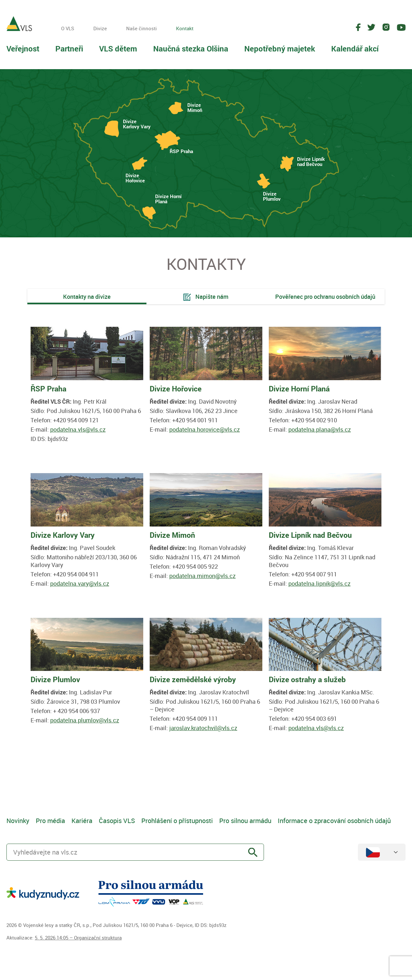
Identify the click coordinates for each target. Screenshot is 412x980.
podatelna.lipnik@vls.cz (319, 583)
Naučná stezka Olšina (191, 49)
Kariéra (82, 821)
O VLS (68, 28)
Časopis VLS (117, 821)
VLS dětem (118, 49)
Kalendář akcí (355, 49)
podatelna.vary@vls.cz (80, 583)
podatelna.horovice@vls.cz (205, 429)
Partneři (69, 49)
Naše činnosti (141, 28)
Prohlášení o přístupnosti (177, 821)
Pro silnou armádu (245, 821)
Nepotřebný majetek (280, 49)
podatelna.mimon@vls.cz (202, 576)
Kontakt (185, 28)
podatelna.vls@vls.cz (78, 429)
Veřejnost (23, 49)
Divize (100, 28)
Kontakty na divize (87, 297)
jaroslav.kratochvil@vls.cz (203, 728)
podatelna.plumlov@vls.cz (85, 720)
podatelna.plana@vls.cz (320, 429)
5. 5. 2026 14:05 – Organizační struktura (78, 938)
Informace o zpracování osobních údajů (334, 821)
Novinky (18, 821)
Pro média (50, 821)
